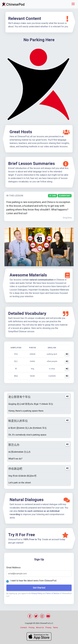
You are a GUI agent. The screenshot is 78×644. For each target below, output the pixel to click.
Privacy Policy (37, 593)
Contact (24, 628)
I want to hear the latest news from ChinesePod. (34, 581)
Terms (55, 628)
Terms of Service (53, 593)
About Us (40, 628)
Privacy (48, 628)
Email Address (14, 568)
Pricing (31, 628)
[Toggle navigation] (73, 4)
